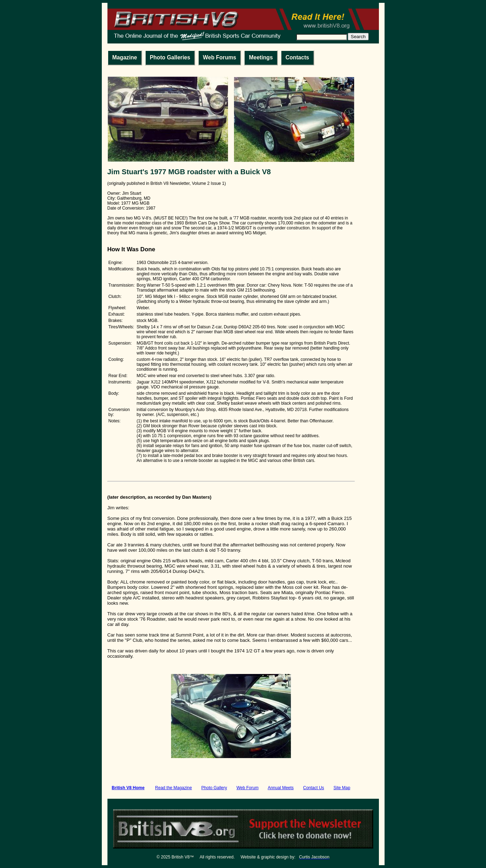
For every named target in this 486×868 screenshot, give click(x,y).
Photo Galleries (170, 57)
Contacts (297, 57)
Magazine (125, 57)
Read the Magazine (174, 788)
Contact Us (314, 788)
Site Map (342, 788)
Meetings (261, 57)
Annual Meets (280, 788)
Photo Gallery (214, 788)
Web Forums (219, 57)
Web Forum (247, 788)
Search (358, 37)
